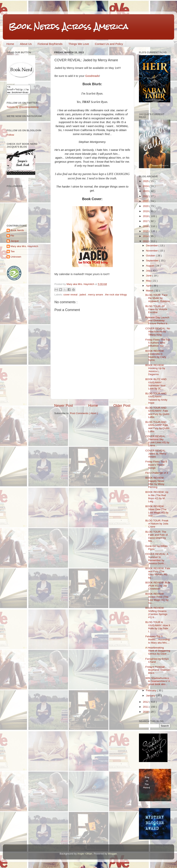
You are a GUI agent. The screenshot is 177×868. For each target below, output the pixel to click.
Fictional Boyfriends (50, 44)
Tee (13, 253)
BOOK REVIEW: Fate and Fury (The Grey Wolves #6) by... (158, 573)
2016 (146, 226)
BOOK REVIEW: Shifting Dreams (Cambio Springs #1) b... (156, 613)
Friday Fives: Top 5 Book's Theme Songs (156, 465)
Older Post (122, 405)
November (152, 251)
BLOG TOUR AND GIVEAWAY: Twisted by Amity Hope (156, 398)
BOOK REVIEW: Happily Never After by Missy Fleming (155, 482)
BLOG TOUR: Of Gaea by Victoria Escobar (156, 309)
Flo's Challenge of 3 (157, 473)
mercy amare (96, 295)
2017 (146, 221)
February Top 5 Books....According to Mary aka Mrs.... (158, 639)
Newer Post (64, 405)
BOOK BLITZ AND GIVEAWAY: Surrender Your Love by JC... (156, 384)
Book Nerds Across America (68, 27)
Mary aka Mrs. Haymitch (24, 248)
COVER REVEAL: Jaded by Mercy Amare (156, 454)
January (151, 696)
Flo (12, 237)
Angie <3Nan (85, 854)
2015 (146, 231)
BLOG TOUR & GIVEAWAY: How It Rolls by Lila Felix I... (158, 627)
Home (10, 44)
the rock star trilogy (116, 295)
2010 (146, 712)
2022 (146, 196)
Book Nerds (17, 232)
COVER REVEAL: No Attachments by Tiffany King (158, 331)
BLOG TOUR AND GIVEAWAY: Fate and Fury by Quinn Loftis (157, 412)
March (150, 291)
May (149, 281)
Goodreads (92, 76)
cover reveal (71, 295)
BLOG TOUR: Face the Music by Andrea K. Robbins (158, 298)
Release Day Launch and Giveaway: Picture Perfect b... (157, 320)
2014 (146, 236)
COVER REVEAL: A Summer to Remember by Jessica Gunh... (157, 559)
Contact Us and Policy (109, 44)
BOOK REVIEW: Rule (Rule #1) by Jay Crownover (158, 586)
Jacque (15, 243)
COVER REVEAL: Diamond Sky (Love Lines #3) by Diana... (157, 441)
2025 (146, 181)
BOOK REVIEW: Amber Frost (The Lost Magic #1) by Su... (157, 598)
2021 (146, 201)
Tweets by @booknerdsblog (23, 109)
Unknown (16, 258)
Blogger (112, 854)
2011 (146, 707)
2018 (146, 216)
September (153, 261)
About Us (26, 44)
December (152, 245)
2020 (146, 206)
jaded (83, 295)
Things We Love (79, 44)
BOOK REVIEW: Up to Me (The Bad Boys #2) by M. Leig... (157, 497)
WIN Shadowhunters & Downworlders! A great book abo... (158, 681)
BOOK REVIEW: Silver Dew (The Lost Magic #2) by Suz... (157, 511)
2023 (146, 191)
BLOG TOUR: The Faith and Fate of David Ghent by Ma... (157, 536)
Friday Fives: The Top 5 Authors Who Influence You (158, 343)
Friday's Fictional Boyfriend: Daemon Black (158, 670)
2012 (146, 702)
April (149, 286)
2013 (146, 241)
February (151, 690)
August (150, 266)
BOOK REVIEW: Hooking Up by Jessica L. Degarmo (155, 370)
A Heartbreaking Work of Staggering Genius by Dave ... (158, 651)
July (149, 271)
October (151, 256)
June (149, 276)
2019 (146, 211)
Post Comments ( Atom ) (84, 413)
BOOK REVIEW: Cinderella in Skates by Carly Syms (156, 356)
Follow (10, 136)
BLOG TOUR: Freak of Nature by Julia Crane (157, 524)
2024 (146, 186)
